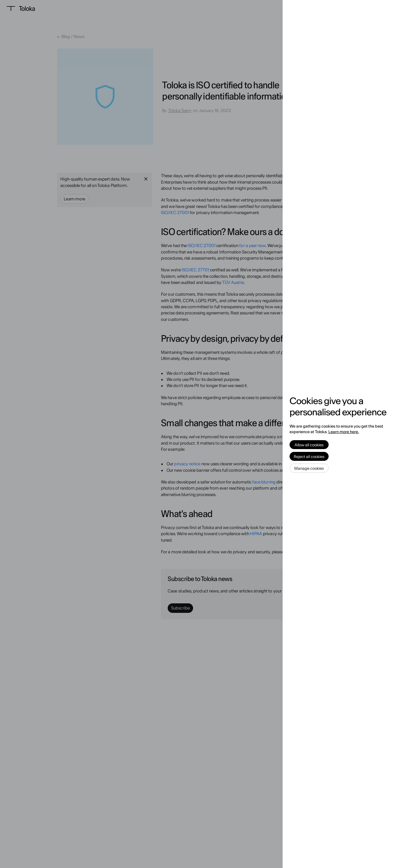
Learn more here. (344, 432)
